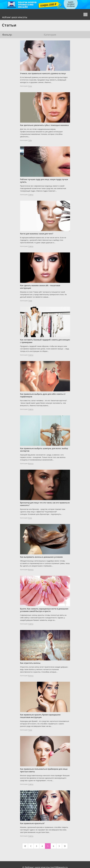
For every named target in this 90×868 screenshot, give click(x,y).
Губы (30, 140)
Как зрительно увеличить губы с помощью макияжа (44, 125)
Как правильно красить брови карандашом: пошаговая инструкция (40, 716)
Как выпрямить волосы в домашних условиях (41, 557)
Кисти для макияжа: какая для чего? (37, 234)
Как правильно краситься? (32, 823)
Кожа (30, 86)
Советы (31, 195)
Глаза (30, 301)
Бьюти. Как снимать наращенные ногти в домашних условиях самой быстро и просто (44, 610)
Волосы (31, 463)
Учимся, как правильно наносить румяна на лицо (43, 73)
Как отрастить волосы (30, 663)
